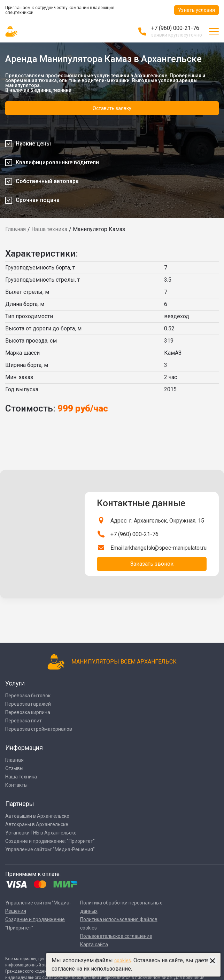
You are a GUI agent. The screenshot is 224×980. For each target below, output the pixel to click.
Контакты (16, 785)
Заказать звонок (152, 564)
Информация (24, 748)
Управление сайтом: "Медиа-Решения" (50, 849)
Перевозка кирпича (28, 712)
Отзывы (14, 768)
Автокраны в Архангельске (37, 824)
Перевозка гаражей (28, 704)
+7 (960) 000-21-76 (175, 28)
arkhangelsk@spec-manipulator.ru (166, 548)
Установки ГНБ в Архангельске (41, 833)
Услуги (15, 683)
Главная (16, 229)
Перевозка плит (24, 721)
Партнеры (20, 804)
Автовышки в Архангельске (37, 816)
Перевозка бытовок (28, 696)
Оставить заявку (112, 108)
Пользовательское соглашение (116, 936)
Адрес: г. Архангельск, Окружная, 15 (157, 521)
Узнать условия (196, 10)
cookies (123, 961)
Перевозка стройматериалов (39, 729)
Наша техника (49, 229)
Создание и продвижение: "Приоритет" (50, 841)
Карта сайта (94, 944)
